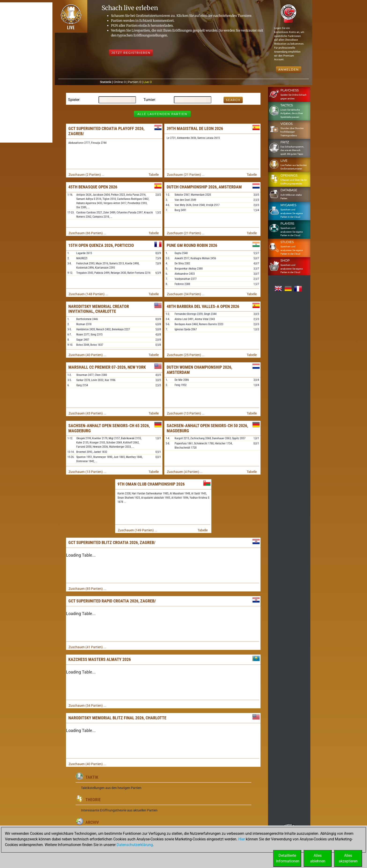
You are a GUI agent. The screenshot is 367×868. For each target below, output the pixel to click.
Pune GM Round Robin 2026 (192, 245)
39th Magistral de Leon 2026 (195, 128)
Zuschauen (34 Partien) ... (186, 294)
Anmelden (289, 70)
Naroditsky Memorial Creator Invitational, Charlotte (99, 309)
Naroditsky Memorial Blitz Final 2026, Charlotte (117, 718)
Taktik (92, 777)
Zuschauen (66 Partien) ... (87, 233)
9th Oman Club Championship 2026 (151, 484)
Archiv (92, 822)
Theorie (93, 800)
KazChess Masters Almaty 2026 (100, 659)
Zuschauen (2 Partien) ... (86, 175)
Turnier (149, 100)
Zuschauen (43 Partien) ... (87, 413)
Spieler (74, 100)
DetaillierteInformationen (288, 858)
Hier (242, 839)
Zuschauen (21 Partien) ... (186, 175)
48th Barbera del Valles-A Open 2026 (203, 306)
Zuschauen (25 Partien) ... (186, 355)
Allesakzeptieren (348, 858)
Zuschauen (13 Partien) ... (186, 413)
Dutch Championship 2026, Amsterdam (204, 187)
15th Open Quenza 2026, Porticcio (101, 245)
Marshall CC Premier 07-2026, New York (107, 367)
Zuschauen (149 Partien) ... (138, 530)
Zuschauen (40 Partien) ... (87, 355)
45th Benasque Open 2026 (93, 187)
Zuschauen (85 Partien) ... (87, 589)
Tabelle (154, 175)
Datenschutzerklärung (135, 845)
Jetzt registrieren (131, 53)
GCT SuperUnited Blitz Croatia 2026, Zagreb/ (112, 542)
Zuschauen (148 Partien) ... (88, 294)
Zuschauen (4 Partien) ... (185, 472)
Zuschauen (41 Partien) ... (87, 647)
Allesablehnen (318, 858)
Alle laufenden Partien (162, 114)
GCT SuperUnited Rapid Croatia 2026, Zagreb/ (112, 601)
